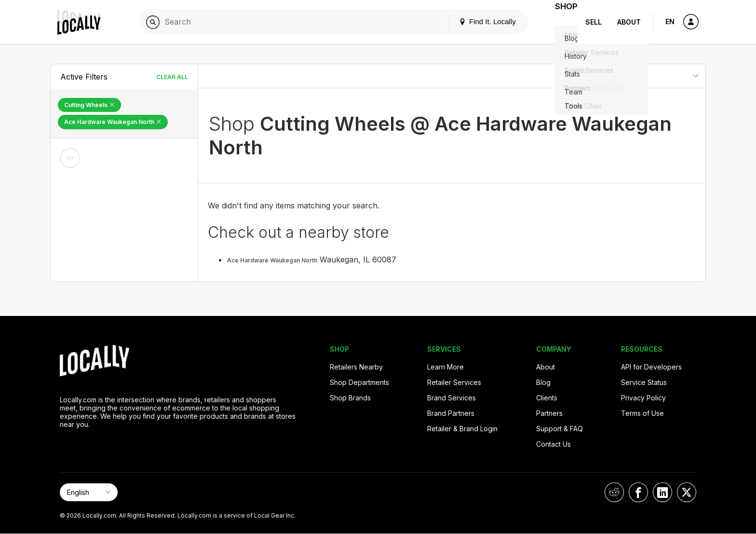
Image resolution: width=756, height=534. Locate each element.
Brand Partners (451, 413)
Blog (543, 382)
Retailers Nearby (356, 367)
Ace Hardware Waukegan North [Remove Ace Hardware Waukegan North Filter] (113, 122)
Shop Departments (359, 382)
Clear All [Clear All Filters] (172, 77)
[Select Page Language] (89, 492)
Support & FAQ (560, 429)
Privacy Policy (643, 398)
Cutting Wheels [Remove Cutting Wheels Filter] (89, 105)
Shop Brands (350, 398)
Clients (547, 398)
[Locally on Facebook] (638, 492)
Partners (549, 413)
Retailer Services (454, 382)
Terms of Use (642, 413)
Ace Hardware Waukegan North (272, 260)
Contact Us (553, 444)
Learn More (445, 367)
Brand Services (452, 398)
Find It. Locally (475, 21)
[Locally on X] (687, 492)
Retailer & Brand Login (462, 429)
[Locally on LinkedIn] (662, 492)
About (629, 22)
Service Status (644, 382)
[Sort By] (656, 76)
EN (670, 21)
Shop (560, 22)
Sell (594, 22)
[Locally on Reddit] (614, 492)
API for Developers (651, 367)
